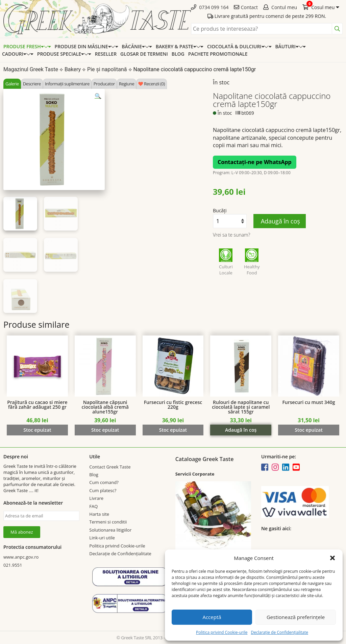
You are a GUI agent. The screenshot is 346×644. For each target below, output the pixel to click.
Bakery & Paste (176, 46)
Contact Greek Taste (110, 467)
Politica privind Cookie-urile (222, 632)
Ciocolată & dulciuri (236, 46)
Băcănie (133, 46)
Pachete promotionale (218, 54)
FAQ (93, 506)
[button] (332, 558)
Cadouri (14, 54)
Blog (178, 54)
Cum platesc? (103, 490)
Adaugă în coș (280, 221)
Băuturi (287, 46)
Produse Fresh (24, 46)
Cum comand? (104, 482)
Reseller (106, 54)
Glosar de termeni (144, 54)
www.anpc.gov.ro (21, 557)
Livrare (96, 498)
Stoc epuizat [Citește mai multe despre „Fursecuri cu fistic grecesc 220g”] (173, 430)
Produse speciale (61, 54)
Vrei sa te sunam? (231, 235)
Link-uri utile (102, 538)
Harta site (99, 514)
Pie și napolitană (107, 69)
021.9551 (13, 565)
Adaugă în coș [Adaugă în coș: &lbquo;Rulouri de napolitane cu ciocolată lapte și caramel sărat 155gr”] (241, 430)
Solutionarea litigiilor (110, 530)
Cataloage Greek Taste (205, 459)
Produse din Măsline (83, 46)
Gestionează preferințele (296, 617)
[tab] (12, 84)
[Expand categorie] (47, 46)
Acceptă (212, 617)
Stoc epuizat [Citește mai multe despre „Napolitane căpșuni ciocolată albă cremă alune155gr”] (105, 430)
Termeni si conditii (108, 522)
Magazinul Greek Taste (31, 69)
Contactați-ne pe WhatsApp (255, 162)
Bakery (73, 69)
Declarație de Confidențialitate (279, 632)
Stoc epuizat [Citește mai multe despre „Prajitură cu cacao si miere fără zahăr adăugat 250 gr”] (37, 430)
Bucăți (220, 210)
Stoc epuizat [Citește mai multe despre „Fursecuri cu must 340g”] (308, 430)
